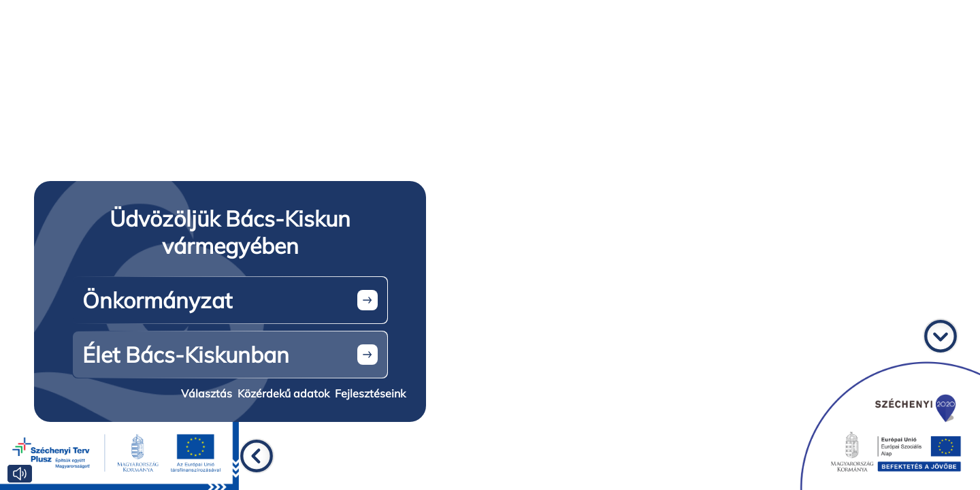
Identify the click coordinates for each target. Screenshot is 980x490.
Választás (207, 393)
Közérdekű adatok (283, 393)
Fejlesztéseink (370, 393)
